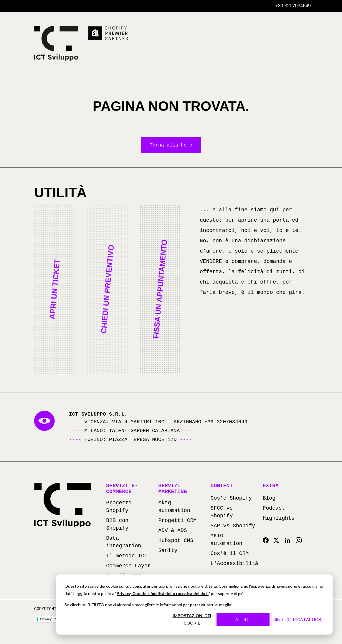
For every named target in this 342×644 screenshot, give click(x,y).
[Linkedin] (288, 541)
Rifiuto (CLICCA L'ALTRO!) (298, 619)
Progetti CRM (177, 521)
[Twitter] (276, 541)
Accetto (243, 619)
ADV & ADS (172, 531)
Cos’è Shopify (231, 499)
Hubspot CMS (176, 541)
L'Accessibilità (234, 564)
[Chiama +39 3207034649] (293, 6)
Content (222, 486)
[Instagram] (299, 541)
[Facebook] (266, 541)
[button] (55, 290)
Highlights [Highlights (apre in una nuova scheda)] (279, 519)
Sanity (168, 551)
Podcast (274, 509)
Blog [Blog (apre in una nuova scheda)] (269, 499)
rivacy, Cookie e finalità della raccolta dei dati (164, 593)
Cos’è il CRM (230, 554)
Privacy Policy (51, 620)
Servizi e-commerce (122, 489)
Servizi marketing (172, 489)
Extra (271, 486)
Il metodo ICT (127, 556)
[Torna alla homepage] (56, 43)
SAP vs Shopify (233, 526)
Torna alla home (171, 146)
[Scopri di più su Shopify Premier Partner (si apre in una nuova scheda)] (108, 33)
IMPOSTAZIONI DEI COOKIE (192, 619)
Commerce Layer (128, 566)
